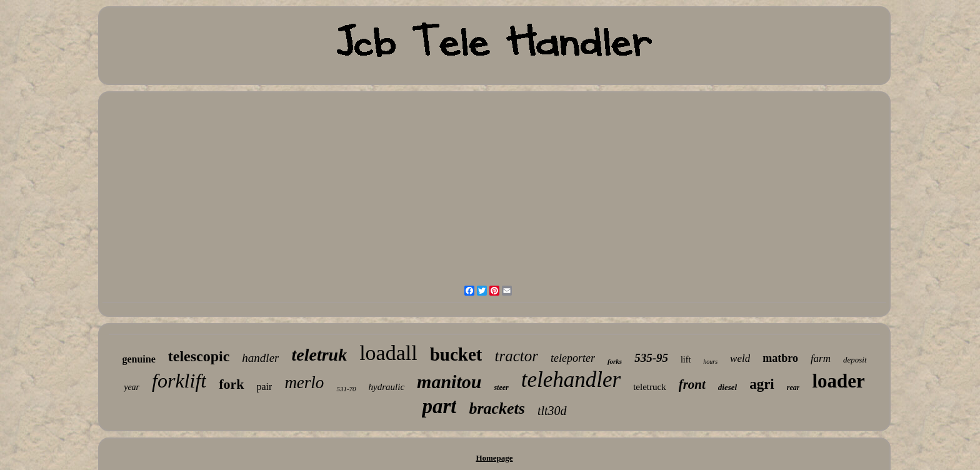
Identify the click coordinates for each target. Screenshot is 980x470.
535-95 (651, 358)
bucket (456, 354)
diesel (727, 387)
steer (501, 387)
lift (686, 360)
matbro (780, 358)
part (439, 406)
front (692, 384)
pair (265, 387)
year (132, 387)
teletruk (319, 355)
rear (793, 387)
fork (231, 384)
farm (821, 358)
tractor (516, 356)
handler (260, 358)
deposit (855, 360)
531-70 (346, 389)
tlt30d (552, 411)
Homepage (494, 458)
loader (838, 381)
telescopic (199, 356)
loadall (388, 353)
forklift (179, 381)
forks (615, 361)
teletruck (649, 387)
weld (740, 358)
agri (762, 384)
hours (710, 362)
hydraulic (387, 387)
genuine (138, 359)
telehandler (571, 380)
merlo (304, 382)
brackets (497, 408)
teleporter (573, 358)
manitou (449, 382)
